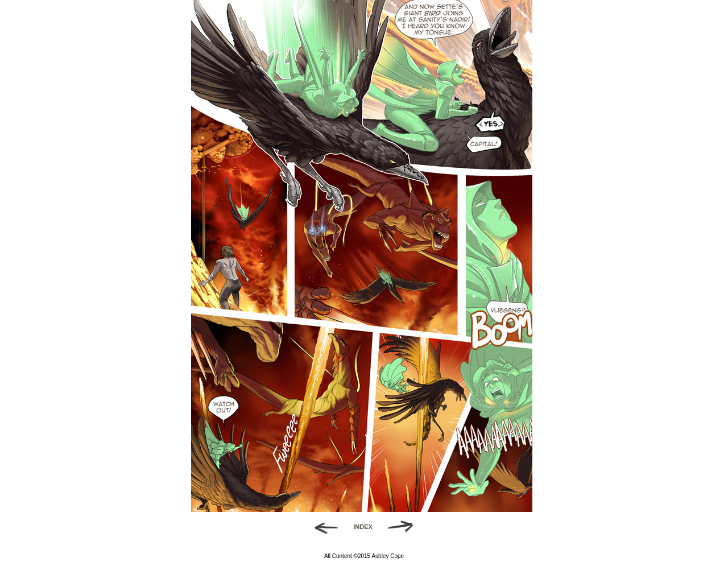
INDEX (363, 527)
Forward (404, 527)
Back (322, 527)
